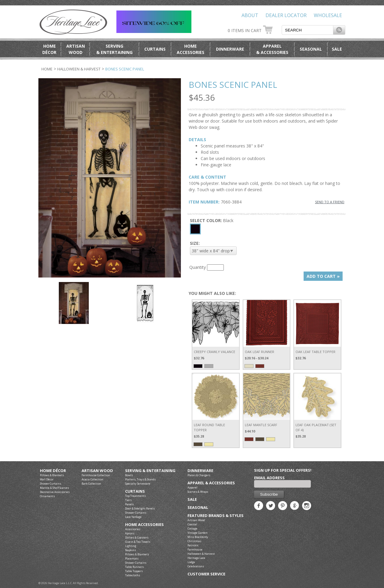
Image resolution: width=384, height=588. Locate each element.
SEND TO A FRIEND (330, 202)
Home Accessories (144, 525)
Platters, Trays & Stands (140, 479)
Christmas (194, 541)
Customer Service (206, 574)
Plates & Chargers (199, 475)
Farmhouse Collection (96, 475)
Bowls (129, 475)
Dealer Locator (286, 15)
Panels (129, 504)
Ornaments (47, 496)
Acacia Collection (92, 479)
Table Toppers (134, 571)
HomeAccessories (190, 49)
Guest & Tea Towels (138, 542)
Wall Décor (47, 479)
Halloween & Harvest (79, 69)
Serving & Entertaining (150, 471)
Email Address (269, 478)
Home (47, 69)
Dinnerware (230, 49)
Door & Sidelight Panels (140, 508)
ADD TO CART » (323, 276)
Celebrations (196, 566)
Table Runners (134, 567)
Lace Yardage (133, 517)
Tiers (128, 500)
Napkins (130, 550)
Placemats (132, 558)
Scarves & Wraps (198, 492)
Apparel (192, 487)
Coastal (192, 524)
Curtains (155, 49)
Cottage (192, 529)
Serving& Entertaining (114, 49)
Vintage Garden (198, 533)
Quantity (198, 267)
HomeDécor (49, 49)
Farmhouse (195, 549)
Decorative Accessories (55, 492)
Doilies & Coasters (137, 538)
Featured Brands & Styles (216, 516)
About (250, 15)
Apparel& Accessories (272, 49)
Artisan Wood (97, 471)
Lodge (191, 562)
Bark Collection (91, 484)
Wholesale (328, 15)
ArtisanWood (76, 49)
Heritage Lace (196, 558)
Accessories (133, 529)
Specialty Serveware (138, 484)
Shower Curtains (51, 484)
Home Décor (53, 471)
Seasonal (311, 49)
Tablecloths (133, 575)
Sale (337, 49)
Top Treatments (135, 496)
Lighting (131, 546)
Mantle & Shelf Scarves (54, 488)
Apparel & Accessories (211, 483)
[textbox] (307, 30)
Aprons (130, 533)
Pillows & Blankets (52, 475)
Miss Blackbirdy (198, 537)
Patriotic (193, 545)
